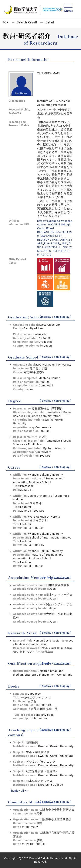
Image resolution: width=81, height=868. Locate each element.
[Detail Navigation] (68, 9)
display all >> (19, 791)
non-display (62, 317)
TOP (5, 22)
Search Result (27, 22)
